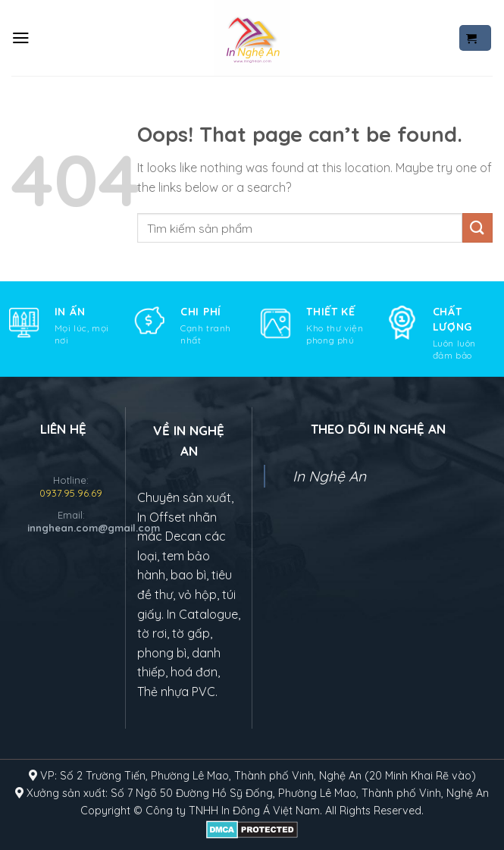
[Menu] (21, 38)
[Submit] (477, 228)
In (244, 811)
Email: (71, 521)
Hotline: (71, 486)
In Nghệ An (329, 476)
